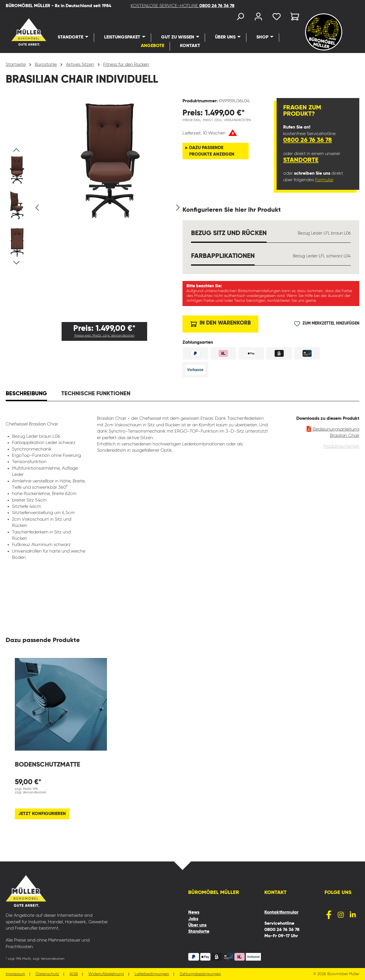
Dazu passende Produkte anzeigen (212, 151)
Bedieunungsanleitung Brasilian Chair (332, 431)
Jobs (193, 919)
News (194, 912)
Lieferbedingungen (152, 974)
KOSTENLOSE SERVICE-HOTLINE (182, 6)
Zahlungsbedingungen (200, 974)
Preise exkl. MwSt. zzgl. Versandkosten (105, 336)
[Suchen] (240, 18)
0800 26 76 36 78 (308, 140)
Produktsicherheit (341, 447)
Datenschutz (47, 974)
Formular (324, 180)
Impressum (15, 974)
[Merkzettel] (277, 18)
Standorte (301, 160)
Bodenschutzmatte (47, 765)
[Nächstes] (178, 208)
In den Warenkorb (221, 322)
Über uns (197, 925)
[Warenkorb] (293, 18)
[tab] (26, 394)
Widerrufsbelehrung (106, 974)
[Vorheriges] (37, 208)
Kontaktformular (281, 912)
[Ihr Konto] (258, 18)
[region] (94, 208)
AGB (74, 974)
